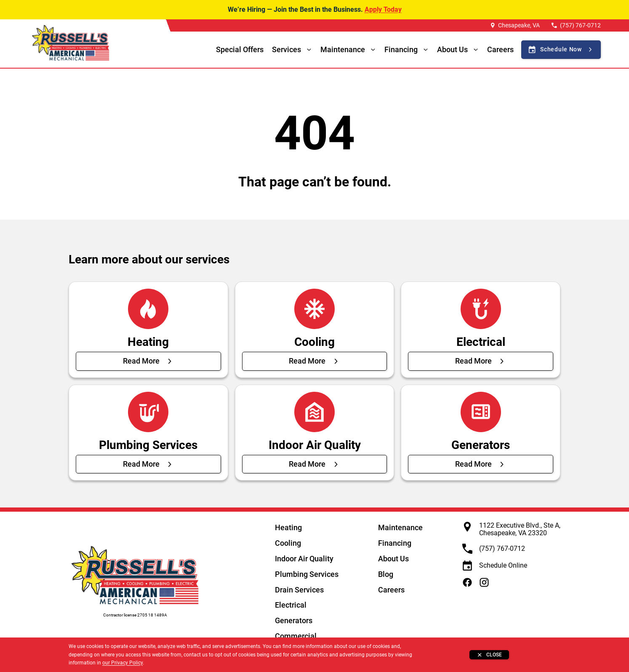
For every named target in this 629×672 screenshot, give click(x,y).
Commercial (296, 636)
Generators (294, 620)
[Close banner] (489, 655)
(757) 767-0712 (580, 25)
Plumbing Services (307, 574)
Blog (386, 574)
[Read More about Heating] (148, 361)
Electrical (291, 605)
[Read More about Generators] (481, 464)
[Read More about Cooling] (315, 361)
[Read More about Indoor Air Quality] (315, 464)
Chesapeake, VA (519, 25)
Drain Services (299, 590)
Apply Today (383, 9)
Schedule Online (503, 565)
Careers (500, 49)
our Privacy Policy (123, 663)
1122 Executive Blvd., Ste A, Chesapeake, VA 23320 (520, 529)
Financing (401, 49)
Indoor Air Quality (304, 559)
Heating (288, 527)
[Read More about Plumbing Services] (148, 464)
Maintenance (343, 49)
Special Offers (240, 49)
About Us (393, 559)
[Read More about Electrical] (481, 361)
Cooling (288, 543)
